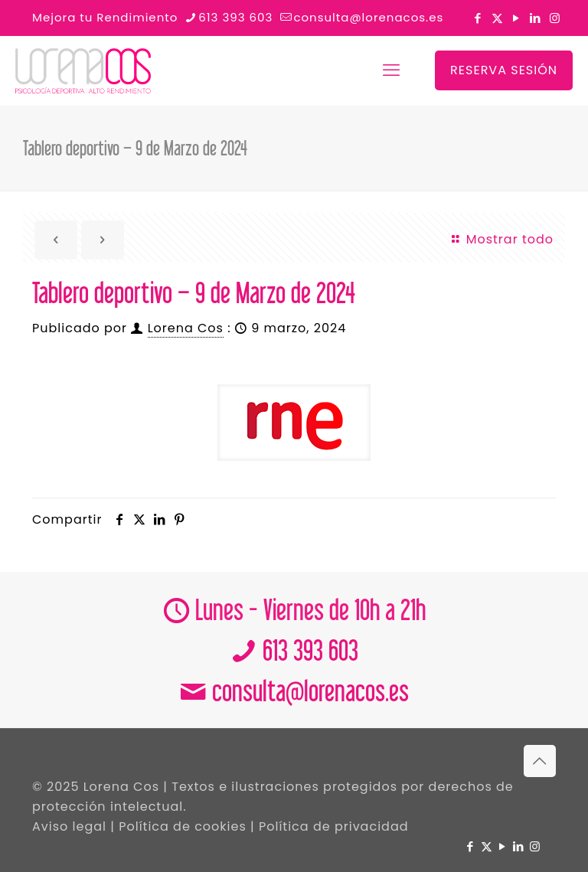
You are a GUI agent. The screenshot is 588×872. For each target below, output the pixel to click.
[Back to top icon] (540, 761)
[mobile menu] (391, 70)
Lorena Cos (186, 328)
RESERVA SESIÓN (504, 70)
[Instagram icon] (555, 18)
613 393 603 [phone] (235, 17)
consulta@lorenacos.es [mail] (368, 17)
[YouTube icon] (516, 18)
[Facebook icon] (478, 18)
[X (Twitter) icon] (497, 18)
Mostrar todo (501, 239)
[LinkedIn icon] (536, 18)
